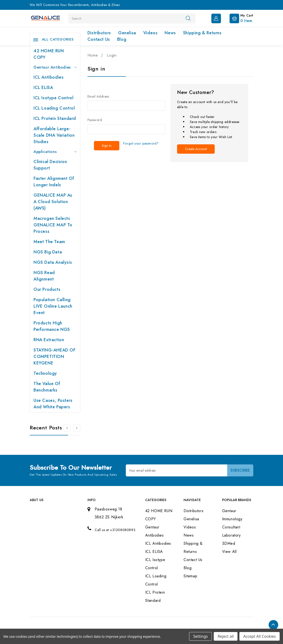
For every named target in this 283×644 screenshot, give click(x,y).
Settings (200, 636)
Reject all (226, 636)
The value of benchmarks (47, 387)
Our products (47, 289)
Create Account (196, 149)
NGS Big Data (48, 252)
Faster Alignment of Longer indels (54, 182)
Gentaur (229, 511)
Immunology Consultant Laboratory (232, 527)
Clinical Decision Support (50, 165)
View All (229, 552)
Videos (150, 33)
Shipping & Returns (202, 33)
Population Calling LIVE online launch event (53, 306)
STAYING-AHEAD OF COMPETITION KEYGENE (55, 357)
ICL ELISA (43, 88)
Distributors (99, 33)
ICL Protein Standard (55, 118)
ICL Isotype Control (53, 98)
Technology (45, 373)
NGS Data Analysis (53, 262)
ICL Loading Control (54, 108)
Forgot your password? (141, 143)
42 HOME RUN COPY (49, 54)
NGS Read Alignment (44, 276)
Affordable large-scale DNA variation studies (54, 135)
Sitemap (190, 576)
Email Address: (99, 96)
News (170, 33)
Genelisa (127, 33)
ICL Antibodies (49, 77)
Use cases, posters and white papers (53, 404)
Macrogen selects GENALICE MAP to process (53, 225)
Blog (122, 39)
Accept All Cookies (260, 636)
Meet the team (49, 242)
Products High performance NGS (52, 326)
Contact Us (99, 39)
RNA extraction (49, 340)
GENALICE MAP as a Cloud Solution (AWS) (53, 202)
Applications (55, 152)
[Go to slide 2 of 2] (67, 428)
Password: (95, 120)
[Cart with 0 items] (238, 18)
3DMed (229, 543)
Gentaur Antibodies (55, 67)
